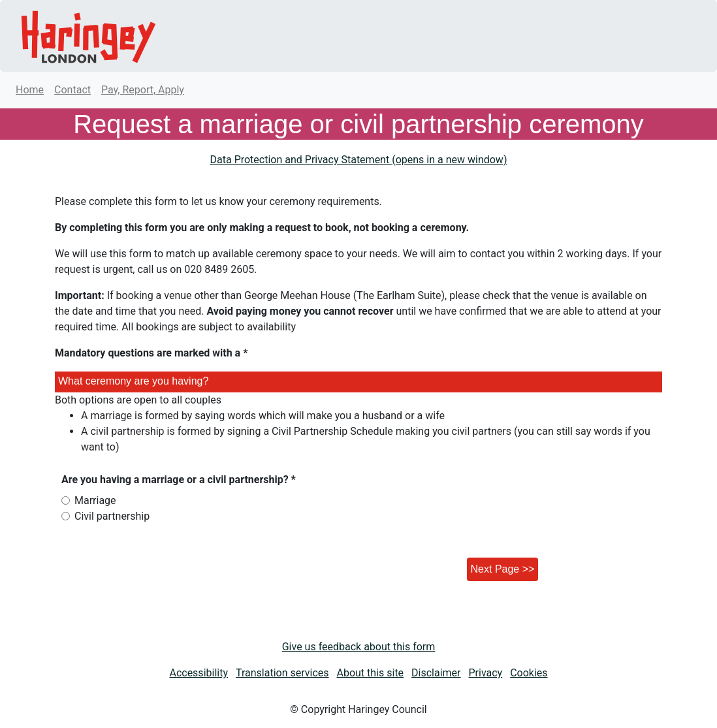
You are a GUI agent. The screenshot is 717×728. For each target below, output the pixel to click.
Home (30, 90)
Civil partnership (112, 516)
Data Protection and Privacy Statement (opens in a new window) (359, 160)
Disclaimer (436, 673)
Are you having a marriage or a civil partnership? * (179, 480)
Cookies (529, 673)
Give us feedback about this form (359, 647)
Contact (72, 90)
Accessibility (199, 673)
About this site (371, 673)
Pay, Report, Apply (143, 90)
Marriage (95, 500)
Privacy (486, 673)
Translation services (282, 673)
